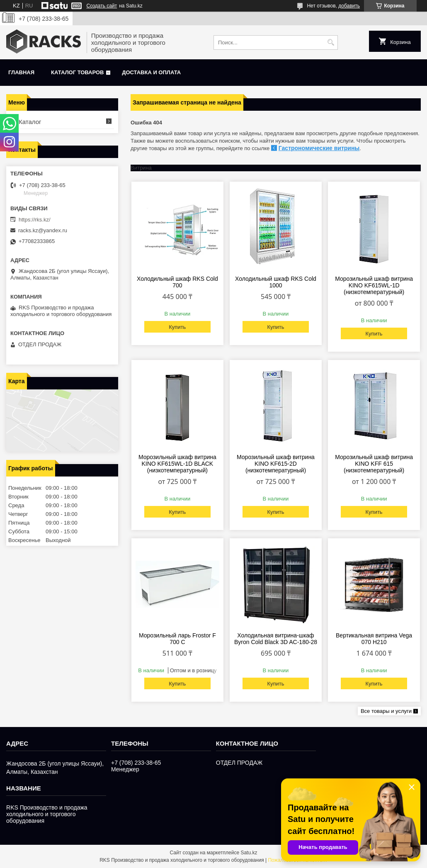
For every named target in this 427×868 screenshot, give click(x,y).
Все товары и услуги (386, 711)
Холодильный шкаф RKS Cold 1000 (276, 282)
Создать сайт (102, 6)
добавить (349, 6)
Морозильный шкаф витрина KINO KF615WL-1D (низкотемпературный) (374, 285)
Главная (21, 72)
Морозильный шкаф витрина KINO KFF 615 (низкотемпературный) (374, 464)
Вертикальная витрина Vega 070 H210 (374, 639)
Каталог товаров (77, 72)
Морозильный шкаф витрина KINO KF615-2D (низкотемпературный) (276, 464)
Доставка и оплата (151, 72)
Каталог (30, 122)
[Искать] (331, 43)
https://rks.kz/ (35, 220)
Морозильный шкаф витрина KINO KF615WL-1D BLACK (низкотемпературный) (177, 464)
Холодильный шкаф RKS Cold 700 (177, 282)
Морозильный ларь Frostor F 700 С (177, 639)
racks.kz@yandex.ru (43, 230)
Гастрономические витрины (319, 148)
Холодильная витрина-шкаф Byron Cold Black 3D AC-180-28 (276, 639)
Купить (177, 327)
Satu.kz (249, 853)
